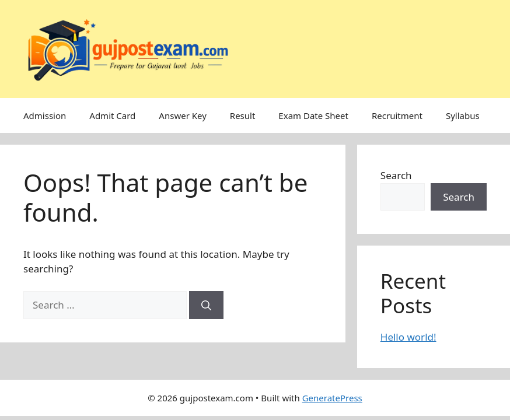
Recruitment (397, 116)
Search (396, 175)
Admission (45, 116)
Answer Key (182, 116)
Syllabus (463, 116)
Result (243, 116)
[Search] (206, 305)
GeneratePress (332, 398)
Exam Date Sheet (313, 116)
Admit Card (112, 116)
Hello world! (408, 337)
